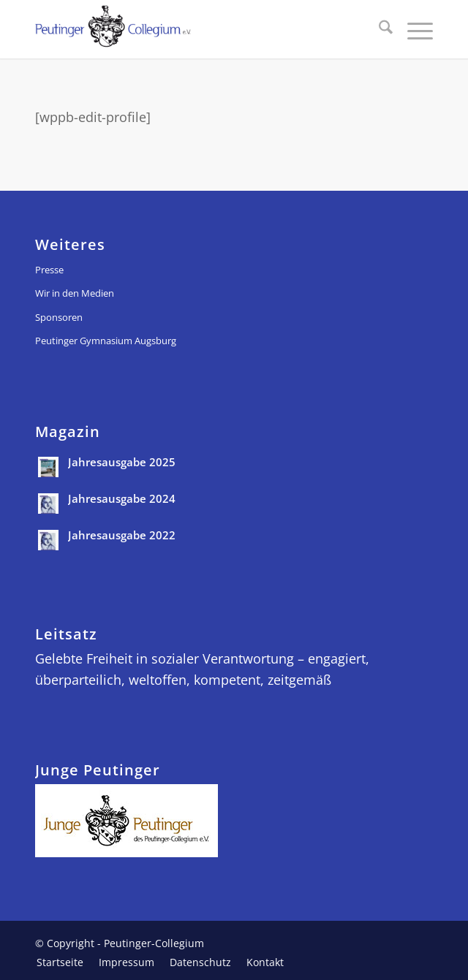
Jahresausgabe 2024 (122, 498)
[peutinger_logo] (194, 29)
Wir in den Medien (75, 293)
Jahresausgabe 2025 (122, 462)
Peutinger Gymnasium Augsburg (106, 341)
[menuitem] (378, 29)
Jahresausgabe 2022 (122, 535)
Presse (49, 270)
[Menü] (413, 29)
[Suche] (378, 29)
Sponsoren (59, 317)
